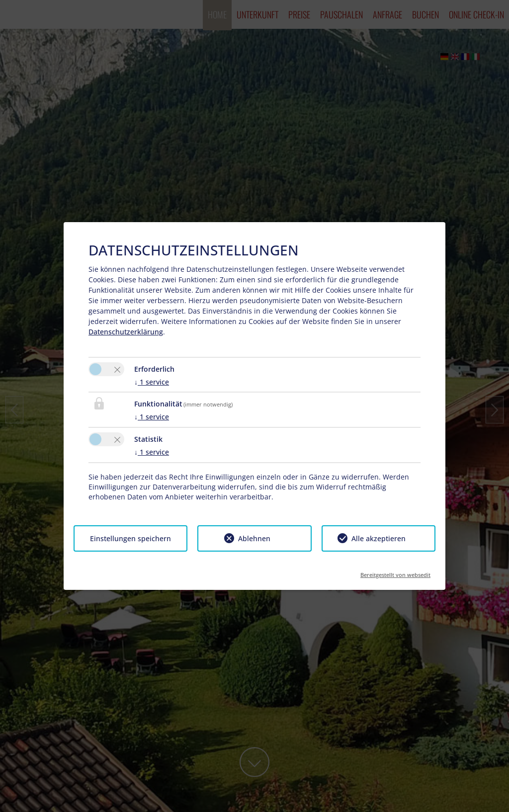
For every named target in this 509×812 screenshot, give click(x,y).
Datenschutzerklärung (126, 332)
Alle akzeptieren (379, 538)
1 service (152, 382)
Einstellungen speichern (130, 538)
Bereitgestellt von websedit (395, 572)
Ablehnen (254, 538)
